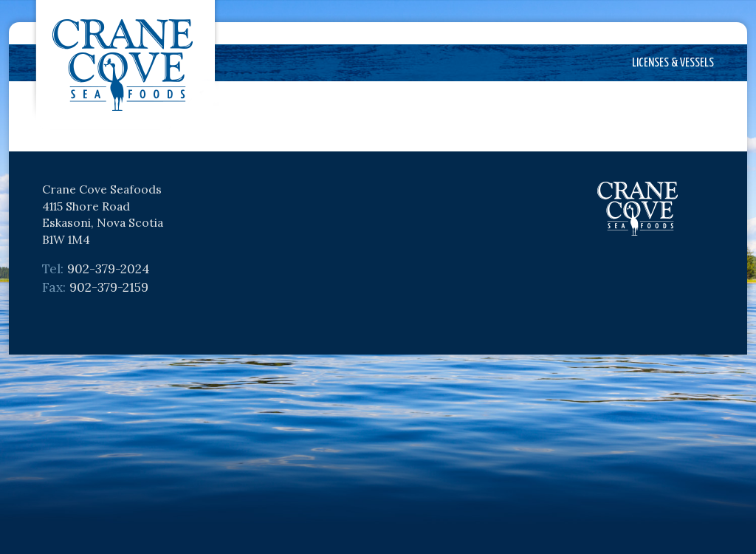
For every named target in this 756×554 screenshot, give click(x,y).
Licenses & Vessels (673, 63)
